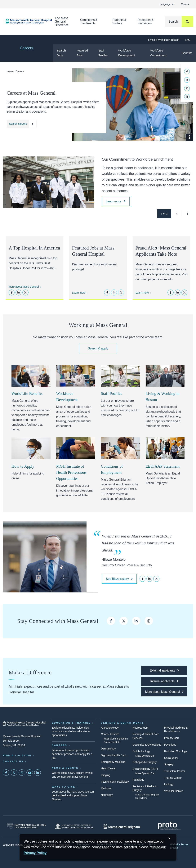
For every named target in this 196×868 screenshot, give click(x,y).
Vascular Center (174, 791)
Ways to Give (64, 787)
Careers (26, 48)
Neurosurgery (140, 728)
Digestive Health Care (114, 755)
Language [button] (167, 4)
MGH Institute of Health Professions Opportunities (71, 472)
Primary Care (172, 738)
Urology (169, 784)
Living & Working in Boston (164, 40)
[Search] (179, 22)
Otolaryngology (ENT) (145, 769)
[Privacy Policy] (35, 853)
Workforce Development (127, 53)
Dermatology (108, 749)
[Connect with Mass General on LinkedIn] (136, 621)
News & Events (65, 768)
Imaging (106, 775)
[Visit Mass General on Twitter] (124, 621)
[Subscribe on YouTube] (30, 773)
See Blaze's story (119, 579)
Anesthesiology (110, 728)
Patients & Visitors (119, 22)
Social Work (171, 758)
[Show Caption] (189, 137)
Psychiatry (170, 745)
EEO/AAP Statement (163, 466)
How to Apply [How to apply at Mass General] (23, 466)
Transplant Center (175, 771)
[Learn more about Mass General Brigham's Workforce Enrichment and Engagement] (116, 201)
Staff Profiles (103, 53)
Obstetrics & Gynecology (147, 745)
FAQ (188, 40)
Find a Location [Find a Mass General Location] (17, 756)
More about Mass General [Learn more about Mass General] (24, 287)
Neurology (107, 795)
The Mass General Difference (62, 22)
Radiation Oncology (176, 751)
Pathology (138, 780)
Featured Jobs (82, 53)
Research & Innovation (145, 22)
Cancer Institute (110, 734)
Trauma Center (173, 778)
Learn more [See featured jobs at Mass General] (79, 293)
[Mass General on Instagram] (22, 773)
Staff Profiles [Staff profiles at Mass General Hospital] (111, 394)
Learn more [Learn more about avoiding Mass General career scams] (142, 293)
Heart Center (108, 768)
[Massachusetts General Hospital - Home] (24, 724)
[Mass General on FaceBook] (6, 773)
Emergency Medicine (113, 762)
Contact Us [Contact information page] (13, 762)
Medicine (106, 788)
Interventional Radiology (115, 782)
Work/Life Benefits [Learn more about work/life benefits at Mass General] (27, 394)
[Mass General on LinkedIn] (38, 773)
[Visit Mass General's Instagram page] (149, 621)
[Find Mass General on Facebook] (111, 621)
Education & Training (71, 723)
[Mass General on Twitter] (14, 773)
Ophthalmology (141, 751)
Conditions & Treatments (89, 22)
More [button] (185, 4)
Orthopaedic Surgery (145, 762)
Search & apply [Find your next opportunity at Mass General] (98, 348)
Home (10, 71)
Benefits (187, 53)
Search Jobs (61, 53)
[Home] (24, 21)
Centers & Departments (122, 723)
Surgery (169, 764)
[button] (177, 214)
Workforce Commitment (158, 53)
